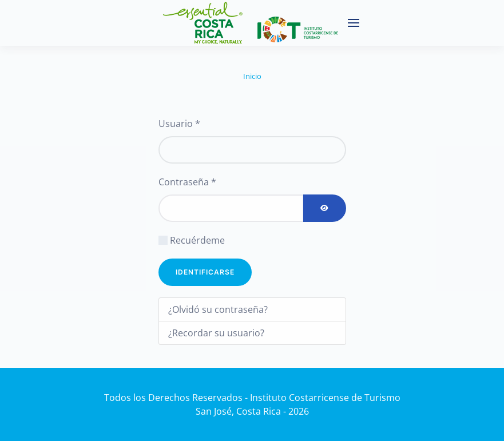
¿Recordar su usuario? (216, 333)
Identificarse (205, 272)
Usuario (179, 124)
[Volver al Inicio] (246, 23)
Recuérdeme (197, 240)
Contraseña (187, 182)
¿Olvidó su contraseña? (218, 309)
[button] (354, 23)
